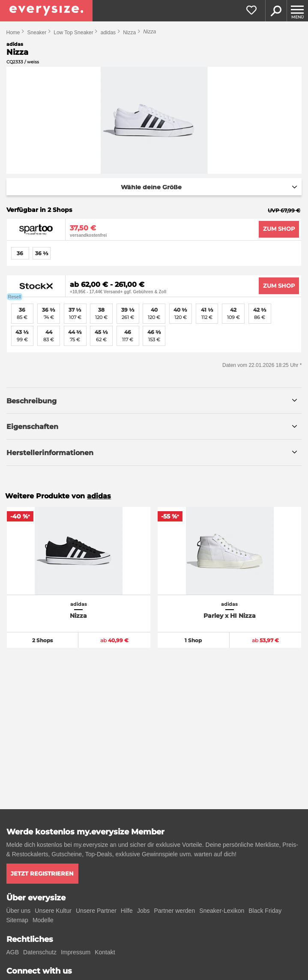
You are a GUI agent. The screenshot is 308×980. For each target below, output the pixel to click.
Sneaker (37, 33)
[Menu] (297, 11)
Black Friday (265, 911)
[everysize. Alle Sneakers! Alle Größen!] (46, 11)
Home (13, 33)
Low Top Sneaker (73, 33)
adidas (108, 33)
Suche (276, 11)
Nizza (129, 33)
